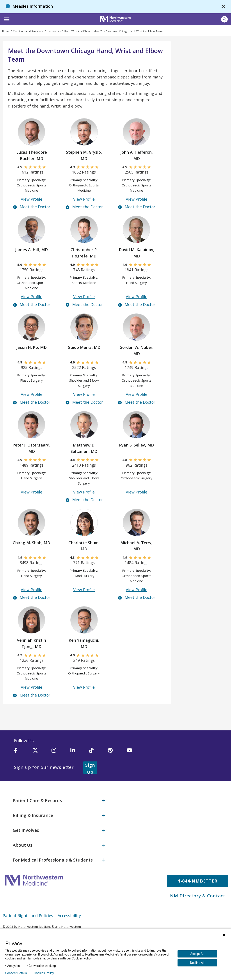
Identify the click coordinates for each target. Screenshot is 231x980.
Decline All (197, 963)
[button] (6, 19)
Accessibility (69, 915)
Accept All (197, 954)
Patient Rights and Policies (28, 915)
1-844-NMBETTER (198, 881)
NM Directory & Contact (198, 896)
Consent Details (16, 973)
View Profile (31, 199)
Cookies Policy (44, 973)
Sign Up (96, 768)
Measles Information (33, 6)
